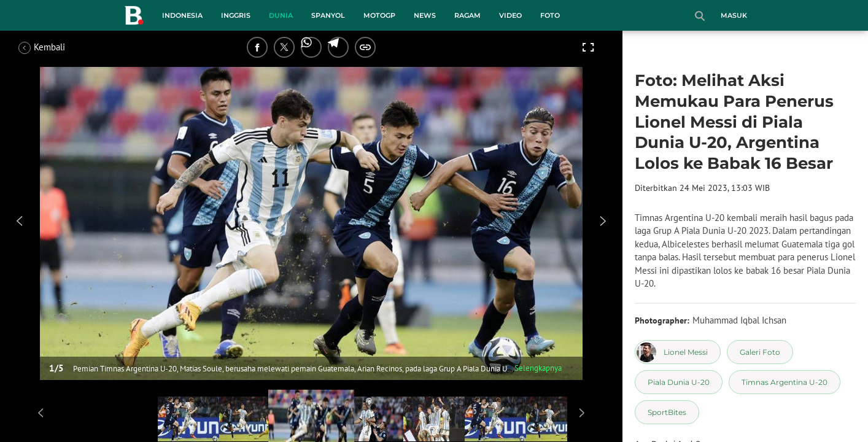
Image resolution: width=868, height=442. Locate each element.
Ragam (467, 15)
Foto (550, 15)
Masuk (734, 15)
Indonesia (182, 15)
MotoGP (379, 15)
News (425, 15)
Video (510, 15)
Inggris (236, 15)
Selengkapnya (538, 368)
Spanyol (328, 15)
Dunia (281, 15)
